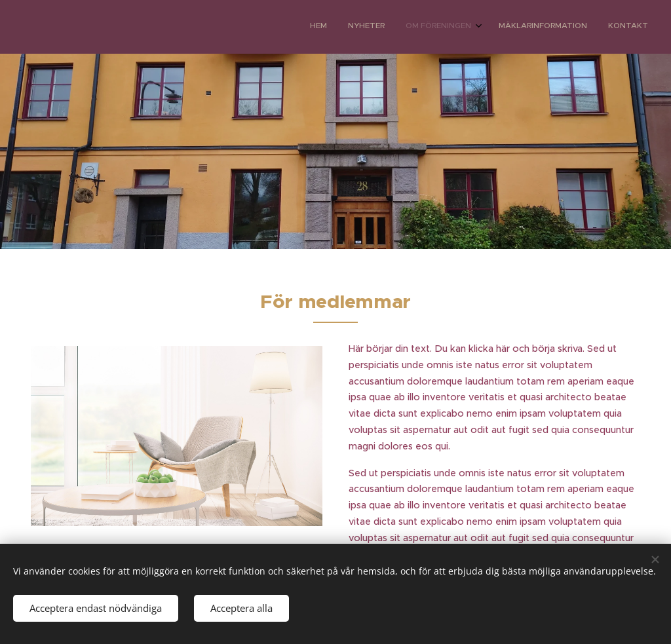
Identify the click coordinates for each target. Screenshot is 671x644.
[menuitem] (561, 27)
